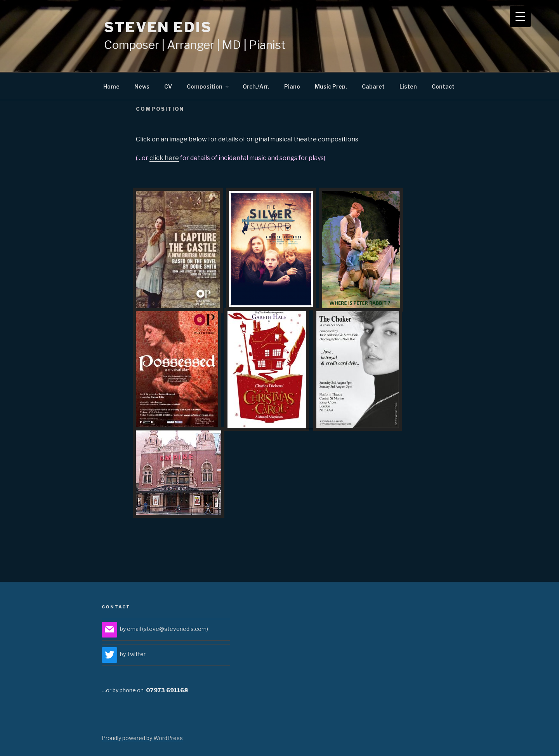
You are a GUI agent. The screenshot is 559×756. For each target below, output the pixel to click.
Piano (292, 86)
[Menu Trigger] (520, 17)
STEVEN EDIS (158, 27)
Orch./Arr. (256, 86)
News (142, 86)
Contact (443, 86)
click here (164, 158)
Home (111, 86)
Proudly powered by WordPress (142, 738)
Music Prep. (331, 86)
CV (168, 86)
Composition (208, 86)
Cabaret (373, 86)
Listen (408, 86)
